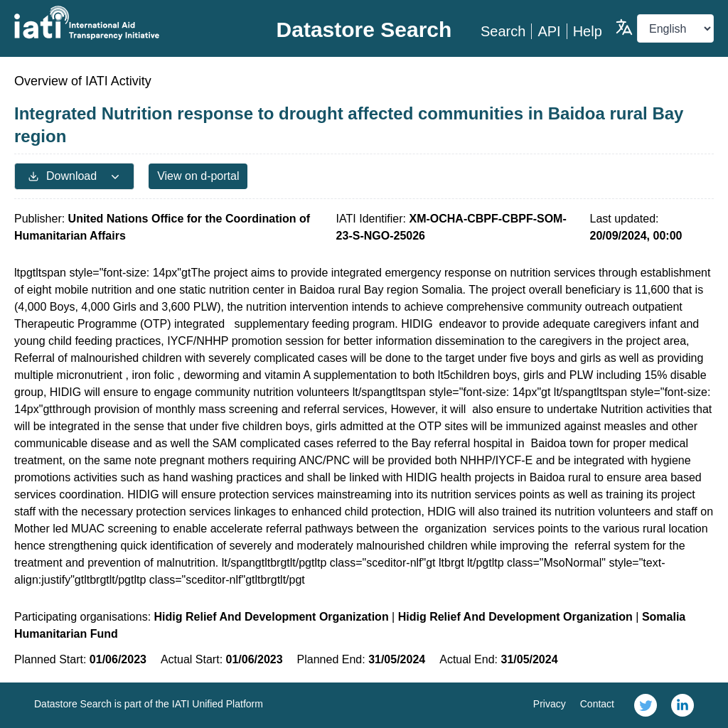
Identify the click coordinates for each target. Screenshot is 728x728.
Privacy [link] (550, 704)
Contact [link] (597, 704)
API (549, 31)
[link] (646, 705)
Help (588, 31)
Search (503, 31)
